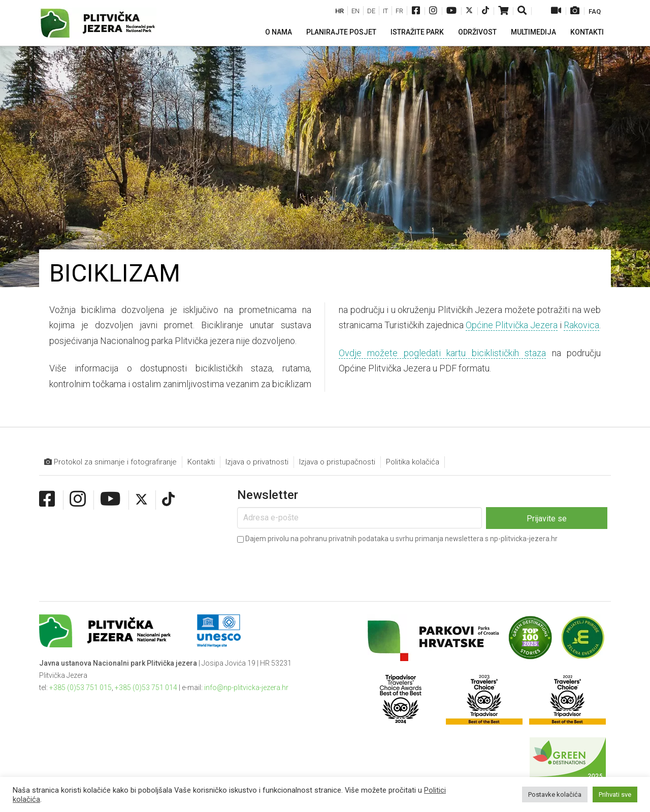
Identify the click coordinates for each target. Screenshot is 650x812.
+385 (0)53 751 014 (146, 688)
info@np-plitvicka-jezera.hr (246, 688)
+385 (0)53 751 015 (80, 688)
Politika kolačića (413, 462)
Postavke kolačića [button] (555, 794)
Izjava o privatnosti (257, 462)
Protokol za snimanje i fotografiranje (110, 462)
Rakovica (581, 325)
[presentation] (314, 566)
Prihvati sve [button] (615, 794)
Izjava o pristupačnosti (337, 462)
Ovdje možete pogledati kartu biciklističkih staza (442, 353)
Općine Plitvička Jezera (512, 325)
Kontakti (201, 462)
